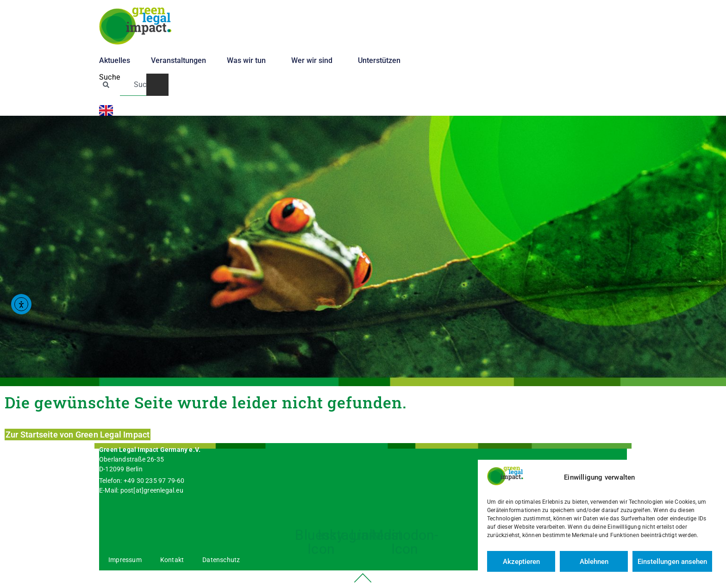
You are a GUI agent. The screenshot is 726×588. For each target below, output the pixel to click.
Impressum (125, 560)
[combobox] (133, 85)
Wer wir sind (314, 61)
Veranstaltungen (178, 61)
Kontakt (172, 560)
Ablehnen (594, 562)
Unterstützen (382, 61)
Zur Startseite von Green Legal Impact (78, 435)
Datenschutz (221, 560)
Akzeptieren (521, 562)
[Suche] (157, 85)
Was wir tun (249, 61)
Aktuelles (115, 61)
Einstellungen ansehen (672, 562)
